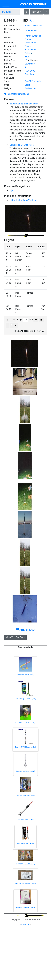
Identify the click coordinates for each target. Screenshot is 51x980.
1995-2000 (30, 71)
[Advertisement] (26, 949)
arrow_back (27, 12)
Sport (27, 85)
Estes (27, 53)
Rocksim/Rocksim (33, 26)
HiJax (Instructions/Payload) (23, 200)
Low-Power (30, 64)
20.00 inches (31, 50)
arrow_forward (46, 12)
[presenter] (14, 326)
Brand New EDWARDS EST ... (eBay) (25, 883)
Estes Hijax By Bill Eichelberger (24, 104)
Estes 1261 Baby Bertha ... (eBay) (26, 723)
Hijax (12, 190)
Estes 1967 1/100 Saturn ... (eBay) (26, 747)
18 (26, 60)
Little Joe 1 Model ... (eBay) (26, 844)
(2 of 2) (35, 12)
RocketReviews (34, 4)
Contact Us (26, 977)
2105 (27, 57)
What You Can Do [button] (14, 637)
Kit (31, 20)
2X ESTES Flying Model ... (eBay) (25, 864)
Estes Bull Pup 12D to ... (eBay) (26, 771)
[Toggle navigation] (6, 4)
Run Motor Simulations (16, 94)
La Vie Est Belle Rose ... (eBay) (25, 908)
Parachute (30, 74)
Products (7, 12)
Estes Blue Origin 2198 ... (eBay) (26, 795)
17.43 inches (31, 31)
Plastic (28, 46)
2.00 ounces (31, 88)
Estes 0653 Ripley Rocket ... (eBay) (26, 699)
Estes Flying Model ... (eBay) (26, 819)
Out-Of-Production (33, 81)
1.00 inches (30, 43)
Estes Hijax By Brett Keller (22, 145)
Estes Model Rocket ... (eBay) (26, 675)
